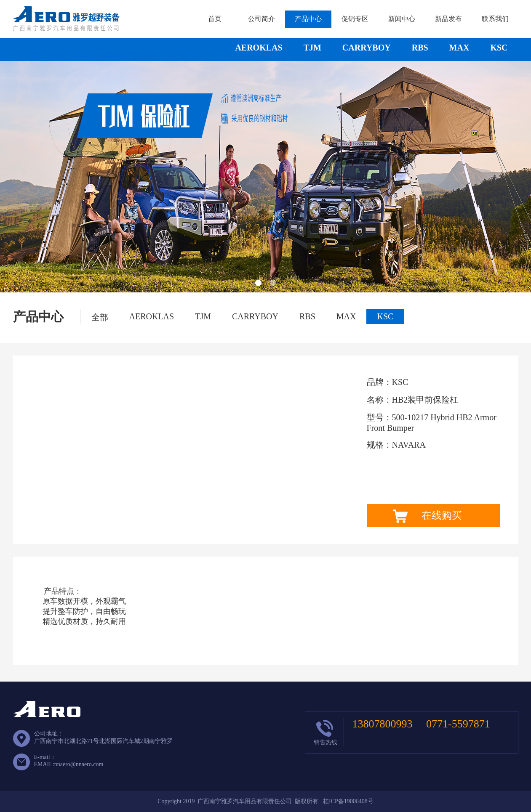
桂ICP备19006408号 (348, 801)
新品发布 (448, 19)
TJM (312, 48)
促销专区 (355, 19)
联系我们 (495, 19)
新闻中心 (402, 19)
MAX (459, 48)
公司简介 (261, 19)
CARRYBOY (367, 48)
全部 (100, 317)
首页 (215, 19)
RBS (420, 48)
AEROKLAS (259, 48)
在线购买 (442, 515)
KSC (499, 48)
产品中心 (308, 19)
